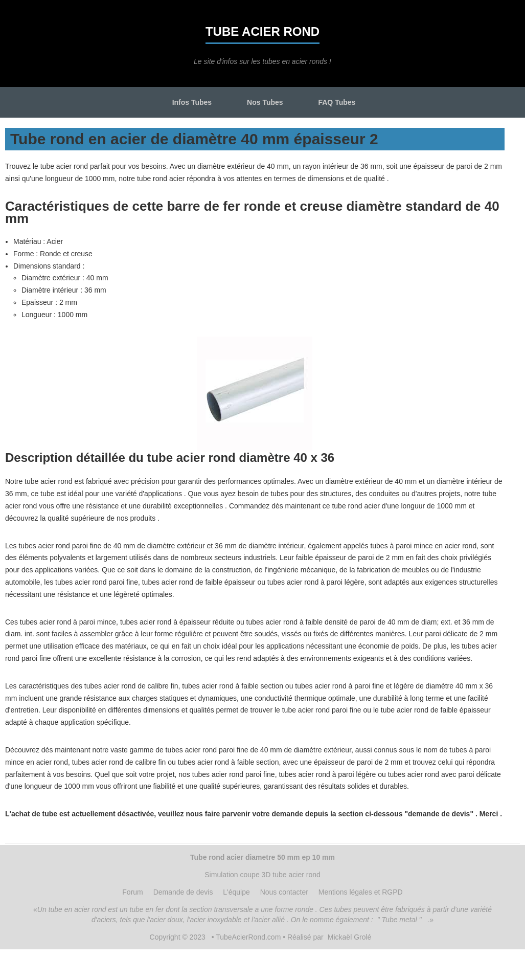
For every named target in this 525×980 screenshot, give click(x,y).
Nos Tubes (265, 102)
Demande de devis (183, 892)
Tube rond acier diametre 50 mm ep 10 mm (262, 857)
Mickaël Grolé (350, 937)
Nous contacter (284, 892)
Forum (132, 892)
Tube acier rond (262, 31)
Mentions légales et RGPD (361, 892)
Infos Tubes (192, 102)
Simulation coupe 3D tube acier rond (262, 875)
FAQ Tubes (337, 102)
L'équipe (236, 892)
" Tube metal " (400, 920)
